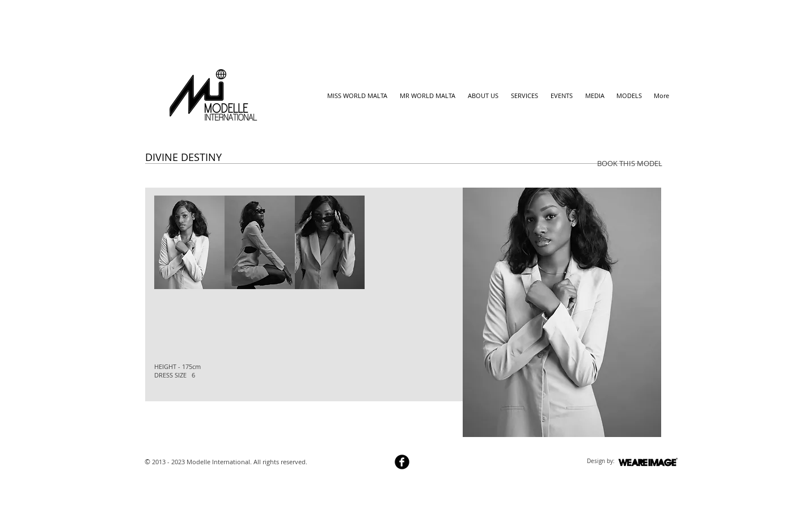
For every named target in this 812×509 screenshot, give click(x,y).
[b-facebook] (402, 462)
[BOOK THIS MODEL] (629, 164)
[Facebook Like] (167, 412)
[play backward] (168, 242)
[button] (189, 242)
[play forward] (441, 242)
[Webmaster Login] (349, 463)
